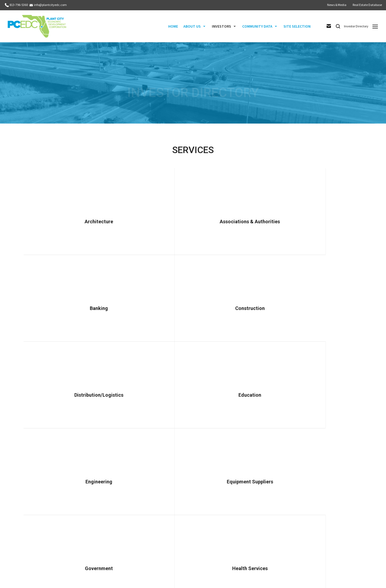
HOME (173, 26)
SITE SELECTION (297, 26)
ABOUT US (192, 26)
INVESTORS (221, 26)
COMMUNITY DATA (257, 26)
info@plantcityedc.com (50, 5)
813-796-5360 (19, 5)
